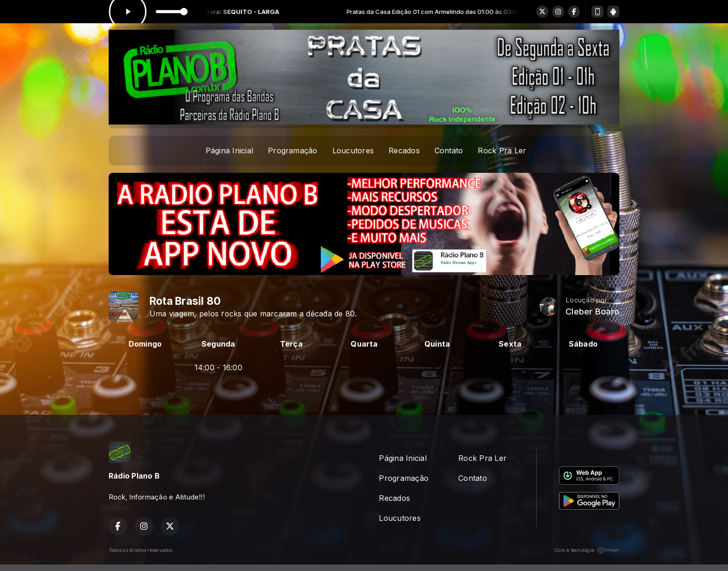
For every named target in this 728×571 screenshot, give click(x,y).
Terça (291, 344)
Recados (404, 151)
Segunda (218, 344)
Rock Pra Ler (502, 151)
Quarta (364, 344)
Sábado (583, 344)
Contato (449, 151)
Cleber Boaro (592, 312)
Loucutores (353, 151)
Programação (293, 151)
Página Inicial (229, 151)
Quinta (437, 344)
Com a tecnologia (587, 550)
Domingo (145, 344)
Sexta (510, 344)
